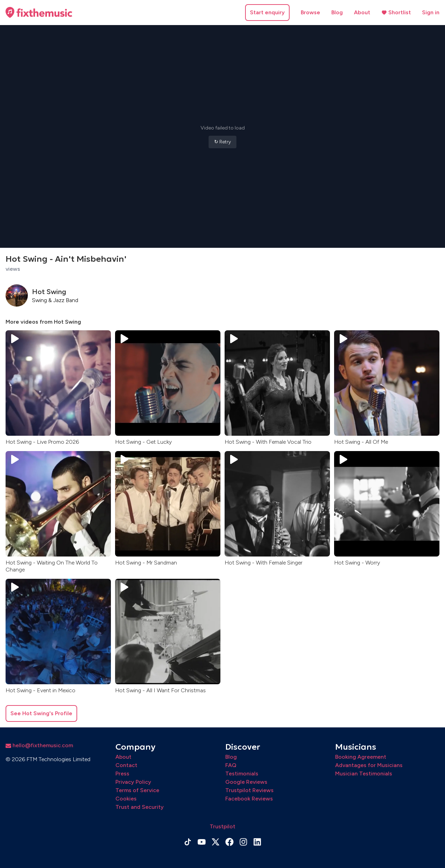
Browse (310, 12)
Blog (337, 12)
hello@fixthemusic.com (39, 745)
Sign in (431, 12)
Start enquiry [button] (267, 12)
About (362, 12)
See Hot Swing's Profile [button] (41, 713)
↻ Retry (222, 142)
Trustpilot (222, 826)
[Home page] (39, 13)
